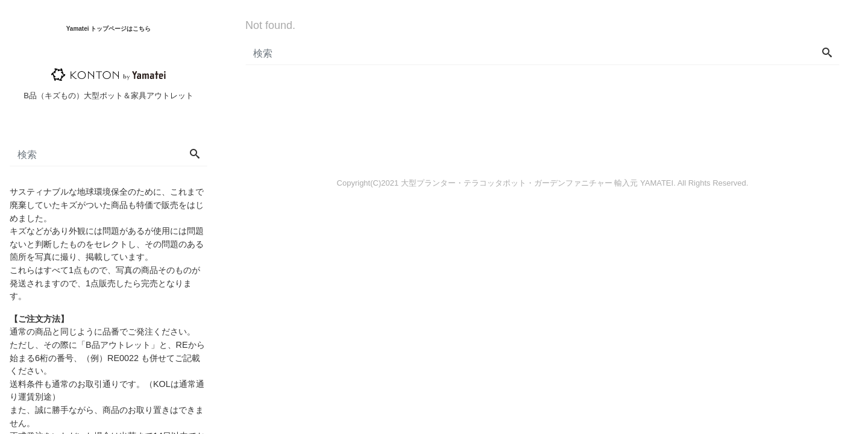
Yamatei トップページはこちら (109, 29)
